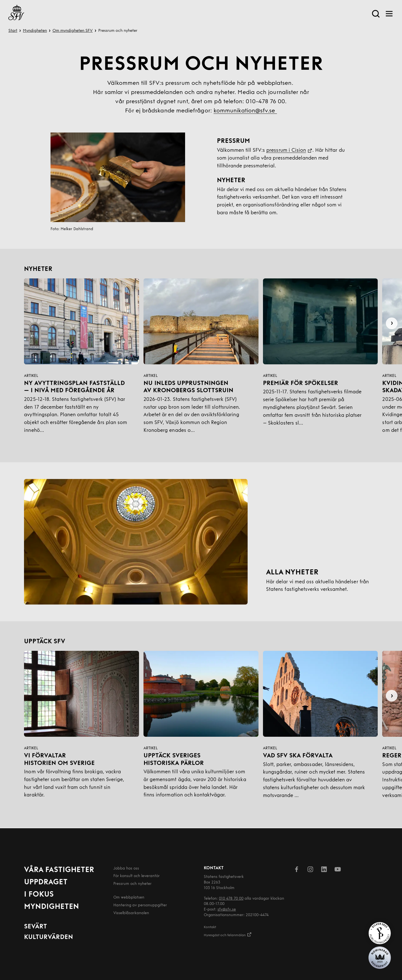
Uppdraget (46, 883)
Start (13, 31)
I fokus (39, 895)
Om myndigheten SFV (73, 31)
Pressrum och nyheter (132, 884)
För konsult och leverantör (137, 876)
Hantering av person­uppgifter (140, 905)
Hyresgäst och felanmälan (228, 934)
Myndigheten (35, 31)
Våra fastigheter (59, 870)
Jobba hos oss (126, 869)
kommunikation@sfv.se (245, 111)
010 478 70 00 (231, 899)
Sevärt (35, 927)
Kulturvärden (48, 937)
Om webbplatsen (129, 898)
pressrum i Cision (286, 151)
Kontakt (210, 927)
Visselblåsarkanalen (131, 913)
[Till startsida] (16, 14)
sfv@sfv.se (227, 910)
